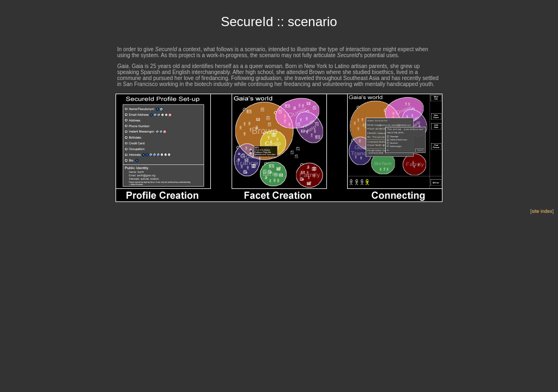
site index (542, 211)
